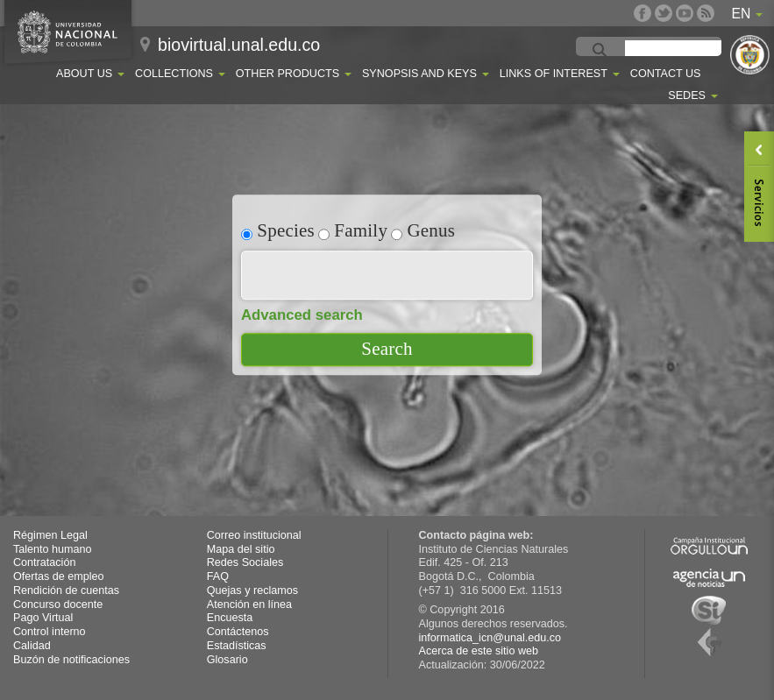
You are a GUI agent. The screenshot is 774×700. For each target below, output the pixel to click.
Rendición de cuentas (66, 590)
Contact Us (666, 74)
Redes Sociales (245, 562)
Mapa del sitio (241, 549)
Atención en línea (249, 605)
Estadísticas (237, 646)
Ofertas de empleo (59, 576)
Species (278, 230)
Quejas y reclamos (252, 590)
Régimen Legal (50, 535)
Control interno (50, 632)
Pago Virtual (43, 618)
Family (353, 230)
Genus (423, 230)
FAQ (218, 576)
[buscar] (691, 51)
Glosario (227, 660)
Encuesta (230, 618)
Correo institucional (254, 535)
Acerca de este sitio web (479, 651)
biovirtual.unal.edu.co (239, 45)
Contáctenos (238, 632)
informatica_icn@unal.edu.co (490, 638)
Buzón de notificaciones (71, 660)
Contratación (44, 562)
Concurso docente (58, 605)
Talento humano (53, 549)
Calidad (32, 646)
